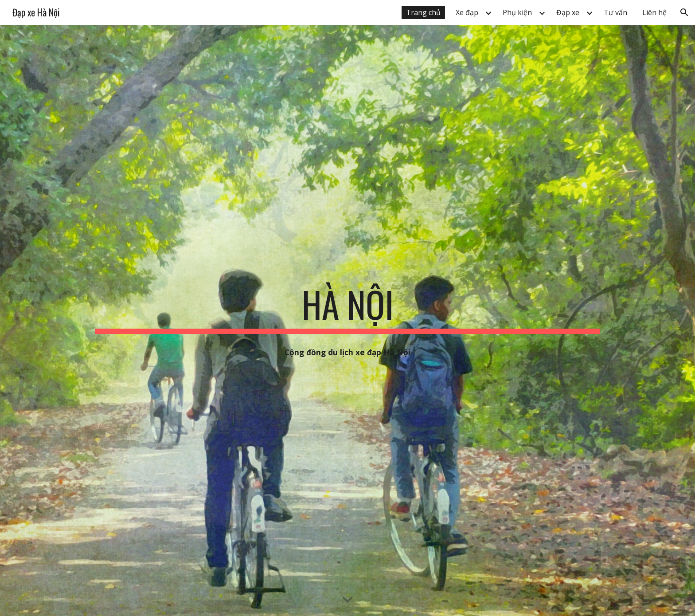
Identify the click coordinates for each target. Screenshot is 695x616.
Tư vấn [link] (615, 12)
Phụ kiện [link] (517, 12)
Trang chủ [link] (423, 12)
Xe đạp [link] (467, 12)
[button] (684, 12)
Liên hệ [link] (654, 12)
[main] (347, 308)
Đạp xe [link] (568, 12)
